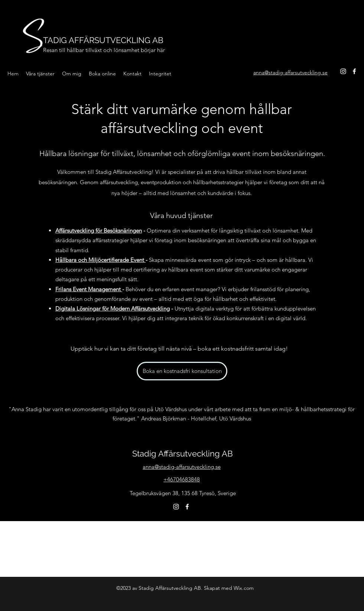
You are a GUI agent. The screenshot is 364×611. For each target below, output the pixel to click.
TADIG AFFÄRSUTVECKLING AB (103, 40)
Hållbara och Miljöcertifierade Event (100, 260)
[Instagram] (343, 71)
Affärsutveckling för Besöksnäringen (99, 230)
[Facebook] (354, 71)
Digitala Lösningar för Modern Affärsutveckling (113, 308)
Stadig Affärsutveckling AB (183, 454)
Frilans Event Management (89, 289)
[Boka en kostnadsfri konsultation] (182, 371)
